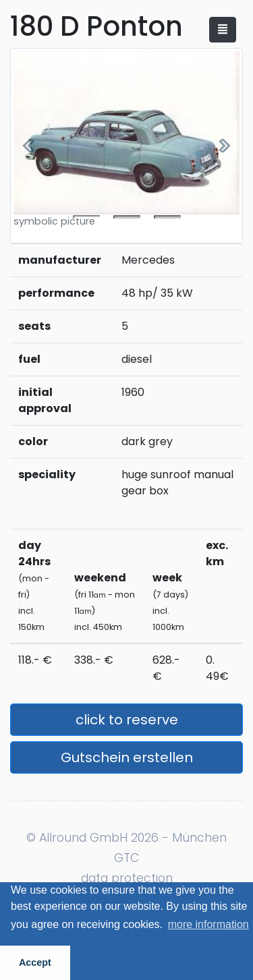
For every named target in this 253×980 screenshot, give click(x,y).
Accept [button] (35, 962)
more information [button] (208, 924)
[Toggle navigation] (223, 30)
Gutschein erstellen (127, 757)
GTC (126, 858)
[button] (28, 146)
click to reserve (127, 720)
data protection (127, 878)
